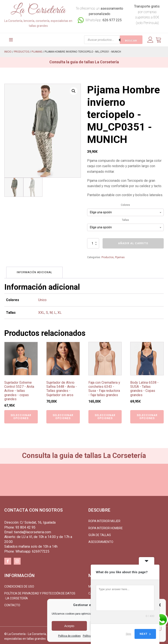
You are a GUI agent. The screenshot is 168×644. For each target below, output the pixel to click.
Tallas (125, 218)
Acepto (69, 626)
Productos (22, 50)
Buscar (131, 39)
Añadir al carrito (133, 242)
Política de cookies (69, 636)
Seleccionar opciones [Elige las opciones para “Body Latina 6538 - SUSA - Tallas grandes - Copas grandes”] (147, 415)
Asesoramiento (101, 540)
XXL (41, 310)
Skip (128, 634)
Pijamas (37, 50)
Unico (42, 298)
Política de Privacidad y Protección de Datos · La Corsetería (40, 594)
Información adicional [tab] (35, 270)
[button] (74, 89)
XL (60, 310)
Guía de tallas (100, 533)
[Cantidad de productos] (93, 242)
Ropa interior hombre (106, 526)
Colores (125, 203)
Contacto (12, 603)
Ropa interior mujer (104, 519)
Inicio (8, 50)
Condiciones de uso (19, 584)
